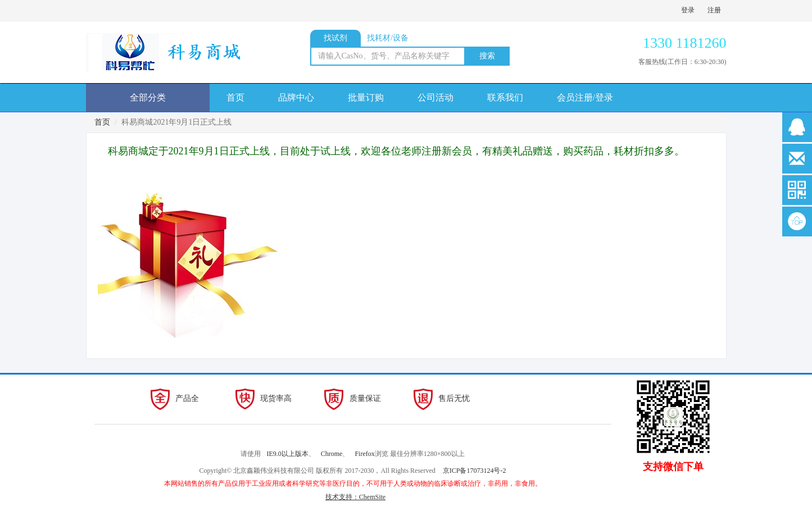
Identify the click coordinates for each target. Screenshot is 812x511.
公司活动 (436, 97)
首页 (235, 97)
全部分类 (148, 97)
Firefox (364, 454)
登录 (688, 10)
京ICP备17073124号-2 (475, 471)
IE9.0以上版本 (287, 454)
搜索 (487, 56)
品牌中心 (296, 97)
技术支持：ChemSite (355, 497)
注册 (714, 10)
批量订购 (366, 97)
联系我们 (505, 97)
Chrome (332, 454)
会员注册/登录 (585, 97)
